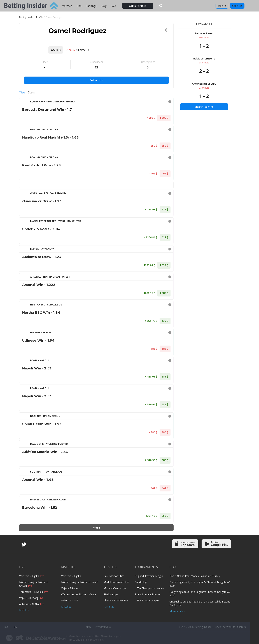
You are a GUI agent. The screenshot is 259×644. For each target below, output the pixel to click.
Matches (67, 6)
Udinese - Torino (41, 333)
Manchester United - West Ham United (56, 221)
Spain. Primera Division (148, 594)
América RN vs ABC (204, 84)
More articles (177, 611)
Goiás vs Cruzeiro (204, 58)
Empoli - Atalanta (42, 249)
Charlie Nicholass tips (116, 600)
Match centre (204, 107)
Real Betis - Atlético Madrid (49, 444)
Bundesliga (141, 582)
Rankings (91, 6)
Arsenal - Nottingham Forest (50, 277)
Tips (79, 6)
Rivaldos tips (111, 594)
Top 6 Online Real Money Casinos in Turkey (195, 576)
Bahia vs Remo (204, 33)
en (16, 627)
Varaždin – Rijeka (29, 576)
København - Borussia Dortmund (52, 102)
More (96, 528)
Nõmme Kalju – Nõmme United (80, 582)
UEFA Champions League (149, 588)
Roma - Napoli (39, 360)
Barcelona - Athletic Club (48, 500)
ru (6, 627)
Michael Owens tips (115, 588)
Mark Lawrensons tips (116, 582)
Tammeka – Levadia (31, 592)
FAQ (113, 6)
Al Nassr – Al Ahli (29, 604)
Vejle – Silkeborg (29, 598)
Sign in (222, 6)
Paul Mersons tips (114, 576)
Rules (88, 627)
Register (237, 6)
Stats (31, 92)
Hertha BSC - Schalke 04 (46, 305)
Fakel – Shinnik (70, 600)
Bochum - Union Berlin (45, 416)
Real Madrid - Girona (44, 129)
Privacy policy (103, 627)
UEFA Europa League (147, 600)
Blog (104, 6)
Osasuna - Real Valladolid (48, 193)
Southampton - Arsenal (46, 472)
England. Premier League (149, 576)
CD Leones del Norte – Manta (79, 594)
